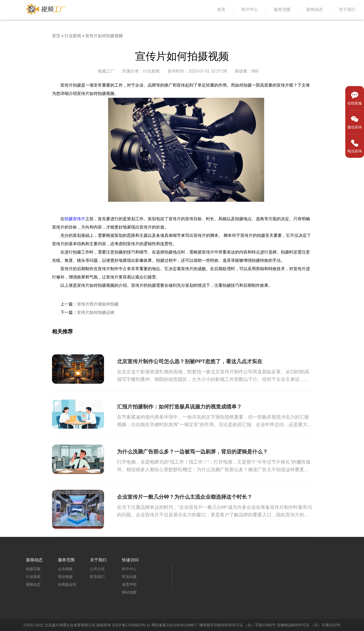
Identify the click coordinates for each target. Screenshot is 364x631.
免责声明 (129, 584)
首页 (221, 9)
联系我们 (97, 577)
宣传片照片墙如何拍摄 (98, 304)
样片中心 (250, 9)
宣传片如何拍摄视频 (104, 36)
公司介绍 (97, 569)
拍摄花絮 (33, 569)
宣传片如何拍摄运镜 (96, 312)
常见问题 (129, 577)
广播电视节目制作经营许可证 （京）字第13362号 (236, 625)
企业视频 (65, 569)
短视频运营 (67, 584)
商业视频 (65, 577)
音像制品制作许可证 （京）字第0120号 (309, 625)
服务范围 (282, 9)
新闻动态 (315, 9)
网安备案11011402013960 (173, 625)
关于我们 (347, 9)
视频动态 (33, 584)
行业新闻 (73, 36)
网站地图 (129, 592)
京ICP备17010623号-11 (131, 625)
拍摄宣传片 (75, 219)
